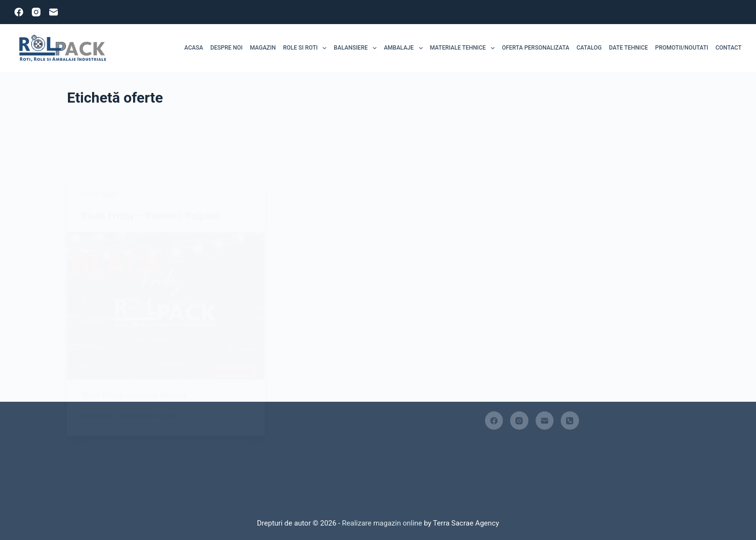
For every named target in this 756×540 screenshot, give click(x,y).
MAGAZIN (263, 48)
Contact (729, 48)
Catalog (589, 48)
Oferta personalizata (536, 48)
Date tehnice (628, 48)
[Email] (54, 12)
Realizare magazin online (381, 523)
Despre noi (226, 48)
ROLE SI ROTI (307, 48)
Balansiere (357, 48)
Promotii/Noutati (682, 48)
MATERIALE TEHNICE (464, 48)
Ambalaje (405, 48)
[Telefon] (570, 421)
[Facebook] (19, 12)
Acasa (194, 48)
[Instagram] (36, 12)
